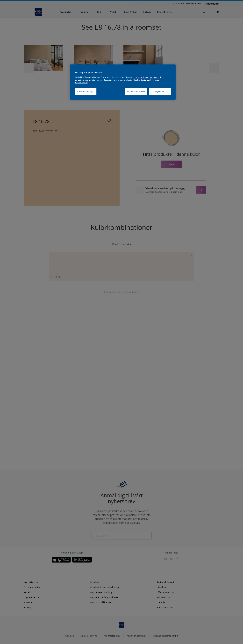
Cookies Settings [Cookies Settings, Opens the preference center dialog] (86, 91)
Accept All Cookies (136, 91)
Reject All (160, 91)
